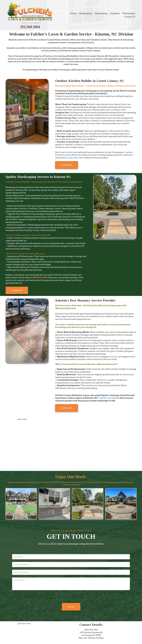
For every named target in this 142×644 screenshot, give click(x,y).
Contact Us (67, 165)
